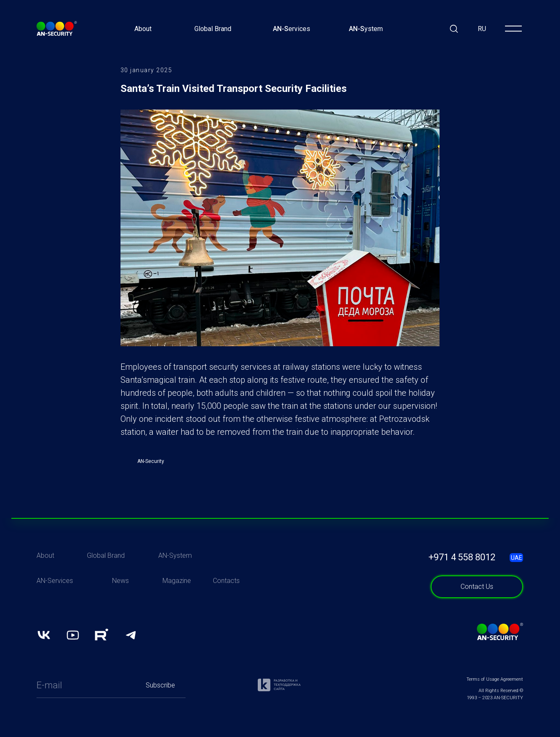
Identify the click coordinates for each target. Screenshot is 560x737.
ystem (366, 29)
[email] (86, 703)
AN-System (175, 573)
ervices (292, 29)
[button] (477, 604)
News (120, 598)
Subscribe (160, 703)
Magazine (177, 598)
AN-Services (55, 598)
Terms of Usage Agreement (495, 697)
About (143, 29)
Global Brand (213, 29)
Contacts (226, 598)
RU (482, 29)
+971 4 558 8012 (462, 575)
